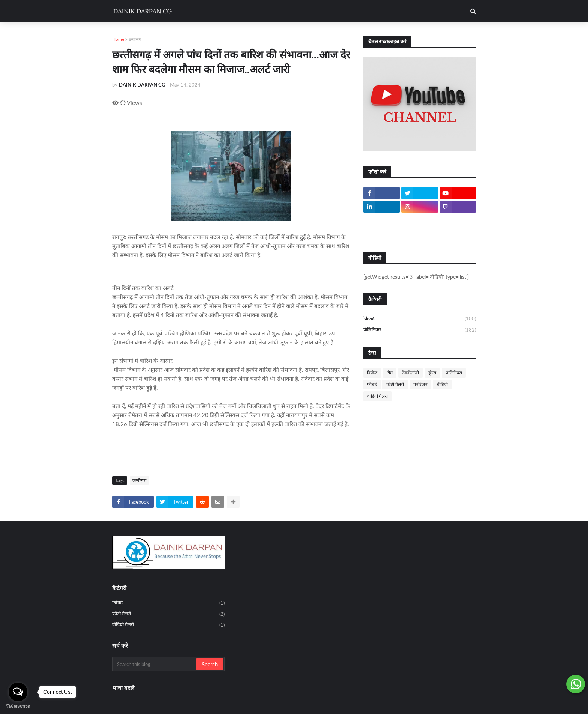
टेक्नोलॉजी (410, 373)
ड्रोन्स (432, 373)
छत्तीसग (135, 39)
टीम (390, 373)
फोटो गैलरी (395, 384)
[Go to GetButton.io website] (18, 706)
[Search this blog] (155, 664)
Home (118, 39)
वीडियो (442, 384)
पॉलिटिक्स (420, 330)
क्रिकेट (420, 319)
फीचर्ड (372, 384)
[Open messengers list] (18, 692)
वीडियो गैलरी (377, 396)
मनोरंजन (420, 384)
